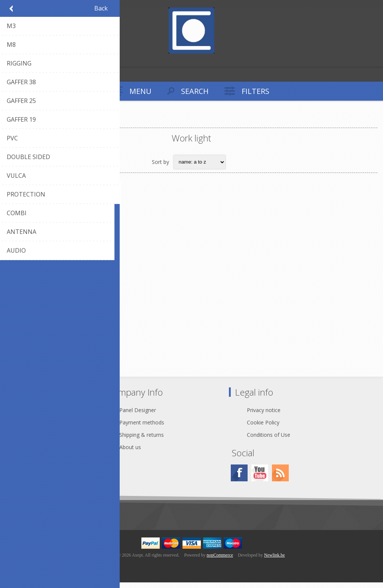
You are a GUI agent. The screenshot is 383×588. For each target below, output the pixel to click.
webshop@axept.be (45, 428)
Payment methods (142, 428)
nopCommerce (220, 561)
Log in (22, 60)
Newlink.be (275, 561)
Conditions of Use (269, 440)
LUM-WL (68, 304)
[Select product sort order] (200, 162)
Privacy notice (264, 416)
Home (15, 121)
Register (7, 60)
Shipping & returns (142, 440)
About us (130, 453)
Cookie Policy (263, 428)
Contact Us (35, 416)
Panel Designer (138, 416)
